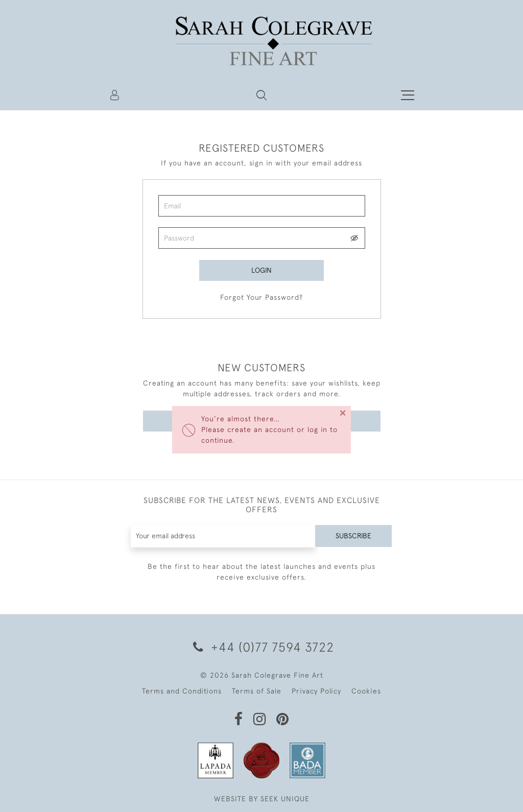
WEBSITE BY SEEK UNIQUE (262, 799)
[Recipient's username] (223, 536)
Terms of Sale (257, 691)
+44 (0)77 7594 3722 (262, 647)
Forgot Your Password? (261, 297)
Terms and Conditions (182, 691)
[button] (261, 95)
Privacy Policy (316, 691)
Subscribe (353, 536)
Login (261, 270)
